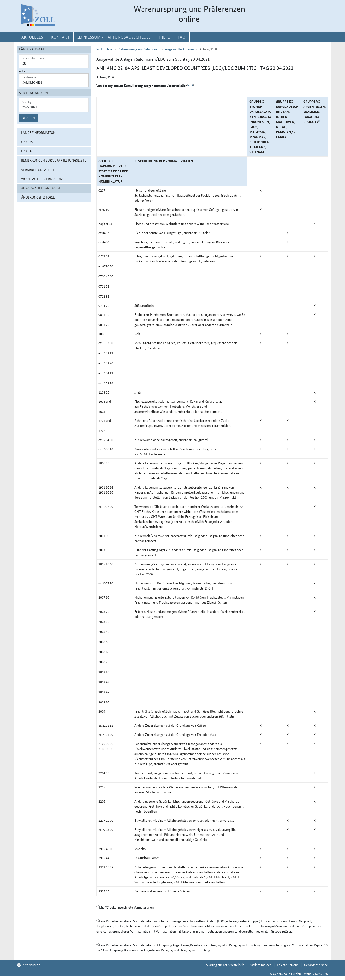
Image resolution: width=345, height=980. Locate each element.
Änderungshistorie (38, 197)
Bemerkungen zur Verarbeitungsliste (54, 160)
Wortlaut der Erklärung (43, 179)
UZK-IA (26, 151)
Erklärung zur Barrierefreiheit (224, 965)
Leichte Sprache (288, 965)
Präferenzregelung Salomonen (138, 49)
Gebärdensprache (316, 965)
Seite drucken (29, 965)
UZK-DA (27, 142)
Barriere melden (260, 965)
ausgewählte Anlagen (40, 188)
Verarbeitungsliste (38, 170)
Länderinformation (38, 132)
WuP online (104, 49)
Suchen (29, 118)
